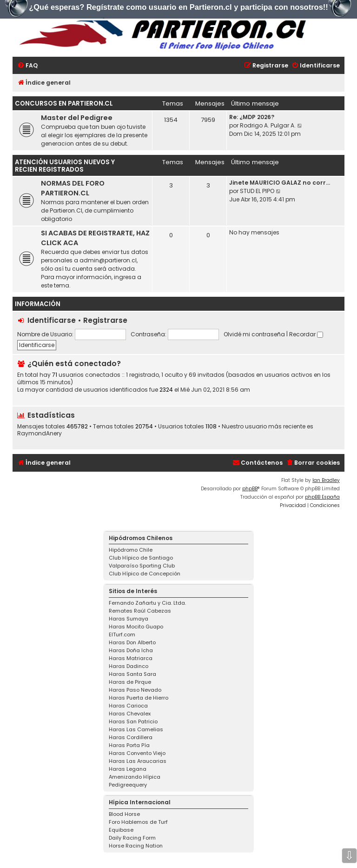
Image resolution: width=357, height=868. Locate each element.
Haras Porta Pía (129, 745)
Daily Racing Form (132, 838)
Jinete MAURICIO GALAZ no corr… (280, 183)
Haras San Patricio (133, 721)
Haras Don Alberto (132, 642)
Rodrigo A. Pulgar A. (268, 125)
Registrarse (105, 320)
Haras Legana (128, 769)
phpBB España (322, 497)
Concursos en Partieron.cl (64, 103)
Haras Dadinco (129, 666)
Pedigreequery (128, 785)
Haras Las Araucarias (138, 761)
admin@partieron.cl (108, 260)
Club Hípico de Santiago (141, 558)
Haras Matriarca (131, 658)
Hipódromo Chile (131, 550)
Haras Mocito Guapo (136, 627)
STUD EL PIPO (257, 191)
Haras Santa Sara (132, 674)
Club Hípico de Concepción (145, 574)
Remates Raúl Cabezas (140, 611)
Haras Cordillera (131, 737)
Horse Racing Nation (136, 846)
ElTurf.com (122, 634)
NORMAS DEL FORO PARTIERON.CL (73, 188)
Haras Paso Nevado (135, 690)
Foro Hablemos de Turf (138, 822)
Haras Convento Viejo (137, 753)
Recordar (306, 334)
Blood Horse (124, 814)
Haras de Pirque (130, 682)
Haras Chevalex (130, 714)
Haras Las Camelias (136, 729)
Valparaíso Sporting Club (142, 566)
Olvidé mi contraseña (254, 334)
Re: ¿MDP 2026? (252, 117)
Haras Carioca (128, 706)
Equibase (121, 830)
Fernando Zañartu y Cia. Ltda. (147, 603)
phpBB (250, 489)
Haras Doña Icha (131, 650)
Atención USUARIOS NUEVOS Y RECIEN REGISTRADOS (65, 166)
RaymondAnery (40, 434)
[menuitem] (27, 66)
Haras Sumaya (129, 619)
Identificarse (52, 320)
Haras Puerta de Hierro (139, 698)
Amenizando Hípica (135, 777)
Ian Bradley (326, 480)
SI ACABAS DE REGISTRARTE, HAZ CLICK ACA (95, 238)
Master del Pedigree (77, 118)
